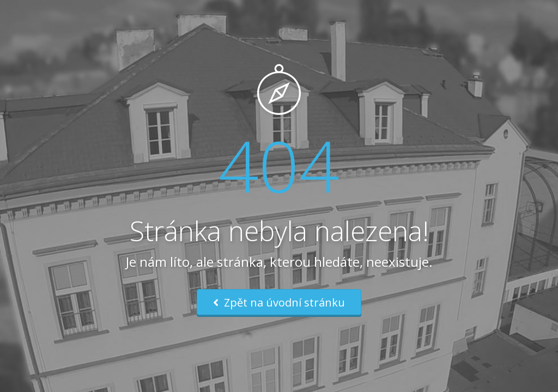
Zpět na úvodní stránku (279, 302)
